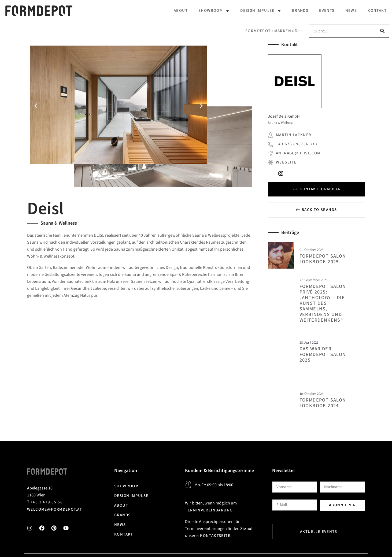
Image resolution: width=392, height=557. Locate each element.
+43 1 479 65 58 (47, 502)
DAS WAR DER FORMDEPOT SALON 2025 (323, 354)
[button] (36, 106)
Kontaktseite (215, 536)
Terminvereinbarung (209, 510)
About (181, 11)
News (351, 11)
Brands (300, 11)
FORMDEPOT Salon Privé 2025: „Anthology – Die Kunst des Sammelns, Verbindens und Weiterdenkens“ (323, 303)
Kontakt (377, 11)
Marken (283, 31)
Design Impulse (261, 11)
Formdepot (258, 31)
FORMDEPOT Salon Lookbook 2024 (323, 403)
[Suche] (382, 31)
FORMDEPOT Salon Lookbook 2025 (323, 259)
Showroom (214, 11)
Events (327, 11)
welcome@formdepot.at (55, 509)
